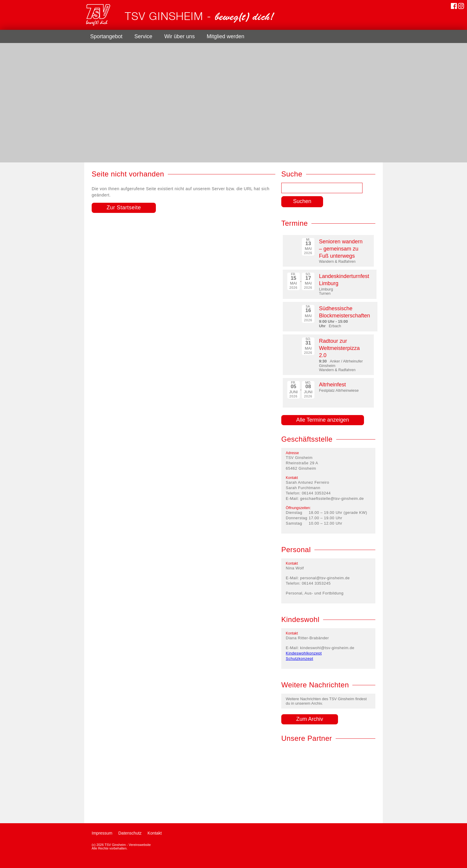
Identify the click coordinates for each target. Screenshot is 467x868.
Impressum (102, 833)
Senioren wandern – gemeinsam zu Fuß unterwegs (341, 249)
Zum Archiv (310, 719)
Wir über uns (179, 36)
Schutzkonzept (299, 659)
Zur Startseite (124, 208)
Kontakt (155, 833)
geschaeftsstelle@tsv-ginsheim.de (332, 498)
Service (143, 36)
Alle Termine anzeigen (323, 420)
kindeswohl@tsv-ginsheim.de (327, 648)
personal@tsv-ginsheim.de (325, 578)
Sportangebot (106, 36)
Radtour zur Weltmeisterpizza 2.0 (339, 348)
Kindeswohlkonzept (304, 653)
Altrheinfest (332, 385)
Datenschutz (130, 833)
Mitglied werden (225, 36)
